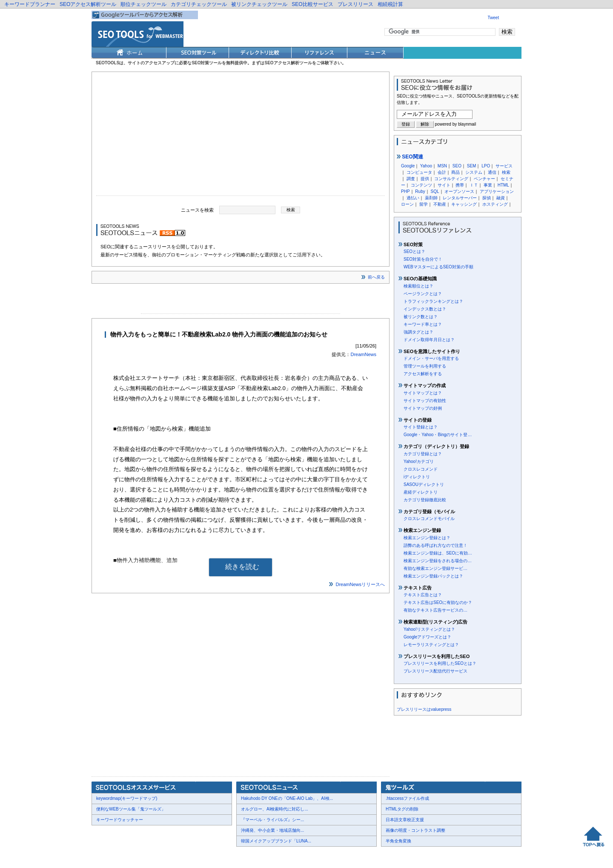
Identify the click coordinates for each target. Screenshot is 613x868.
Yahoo (426, 166)
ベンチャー (484, 179)
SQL (435, 191)
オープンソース (459, 191)
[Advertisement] (241, 136)
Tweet (494, 18)
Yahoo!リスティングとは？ (429, 629)
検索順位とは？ (418, 286)
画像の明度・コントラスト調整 (415, 830)
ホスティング (495, 204)
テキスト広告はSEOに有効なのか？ (438, 602)
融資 (501, 198)
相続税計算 (390, 4)
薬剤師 (431, 198)
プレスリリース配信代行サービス (435, 671)
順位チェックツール (143, 4)
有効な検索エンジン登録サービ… (435, 568)
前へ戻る (376, 277)
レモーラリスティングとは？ (431, 645)
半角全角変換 (398, 841)
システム (474, 172)
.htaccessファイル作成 (407, 798)
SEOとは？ (414, 251)
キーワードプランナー (30, 4)
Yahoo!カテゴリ (419, 461)
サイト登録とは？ (421, 427)
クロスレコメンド (421, 469)
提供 (425, 179)
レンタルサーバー (460, 198)
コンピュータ (419, 172)
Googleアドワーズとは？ (427, 637)
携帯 (460, 185)
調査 (411, 179)
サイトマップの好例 (423, 408)
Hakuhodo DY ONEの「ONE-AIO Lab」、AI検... (287, 798)
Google (408, 166)
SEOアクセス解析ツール (88, 4)
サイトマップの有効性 (425, 401)
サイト (444, 185)
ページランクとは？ (423, 294)
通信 (492, 172)
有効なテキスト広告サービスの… (435, 610)
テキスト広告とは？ (423, 595)
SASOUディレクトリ (424, 484)
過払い (413, 198)
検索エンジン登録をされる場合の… (438, 561)
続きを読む (242, 567)
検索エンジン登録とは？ (427, 538)
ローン (407, 204)
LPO (486, 166)
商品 (455, 172)
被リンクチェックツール (259, 4)
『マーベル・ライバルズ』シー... (272, 820)
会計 (442, 172)
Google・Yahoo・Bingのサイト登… (438, 435)
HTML (503, 185)
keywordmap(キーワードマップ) (127, 798)
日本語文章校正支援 (405, 820)
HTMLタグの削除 (402, 809)
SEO (457, 166)
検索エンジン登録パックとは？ (433, 576)
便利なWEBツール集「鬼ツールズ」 (131, 809)
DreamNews (363, 354)
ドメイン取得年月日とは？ (429, 340)
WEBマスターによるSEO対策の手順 (438, 267)
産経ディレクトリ (421, 492)
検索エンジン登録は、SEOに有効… (438, 553)
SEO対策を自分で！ (423, 259)
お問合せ (132, 856)
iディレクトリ (417, 477)
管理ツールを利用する (425, 366)
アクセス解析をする (423, 374)
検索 (506, 172)
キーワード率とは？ (423, 324)
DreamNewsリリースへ (360, 584)
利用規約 (196, 856)
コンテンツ (421, 185)
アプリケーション (497, 191)
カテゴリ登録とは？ (423, 454)
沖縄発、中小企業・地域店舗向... (272, 830)
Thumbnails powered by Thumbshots (248, 855)
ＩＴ (474, 185)
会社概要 (106, 856)
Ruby (420, 191)
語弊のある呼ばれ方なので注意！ (435, 545)
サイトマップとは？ (423, 393)
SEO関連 (410, 157)
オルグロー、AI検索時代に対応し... (275, 809)
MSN (442, 166)
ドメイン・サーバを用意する (431, 358)
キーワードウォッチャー (120, 820)
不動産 (440, 204)
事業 (488, 185)
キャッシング (464, 204)
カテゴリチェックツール (199, 4)
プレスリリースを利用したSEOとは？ (440, 663)
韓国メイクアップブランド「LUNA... (276, 841)
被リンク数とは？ (421, 317)
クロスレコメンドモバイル (429, 519)
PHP (405, 191)
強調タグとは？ (418, 332)
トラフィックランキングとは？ (433, 301)
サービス (504, 166)
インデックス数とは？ (425, 309)
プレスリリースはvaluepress (424, 709)
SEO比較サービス (312, 4)
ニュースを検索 (197, 210)
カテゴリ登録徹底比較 (425, 500)
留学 (424, 204)
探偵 (487, 198)
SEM (472, 166)
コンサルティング (451, 179)
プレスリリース (355, 4)
